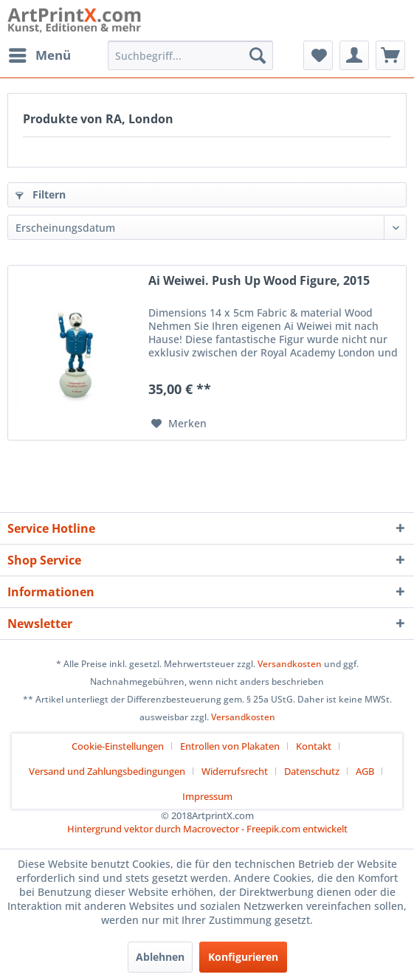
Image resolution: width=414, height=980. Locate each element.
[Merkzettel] (318, 55)
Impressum (207, 796)
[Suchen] (258, 55)
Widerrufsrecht (235, 771)
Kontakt (314, 746)
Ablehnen (160, 957)
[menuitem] (39, 55)
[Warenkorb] (390, 55)
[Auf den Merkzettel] (179, 424)
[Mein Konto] (354, 55)
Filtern (41, 194)
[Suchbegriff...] (190, 55)
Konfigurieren (243, 957)
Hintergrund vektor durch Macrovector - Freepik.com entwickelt (207, 829)
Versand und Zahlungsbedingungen (107, 771)
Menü (40, 54)
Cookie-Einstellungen (118, 746)
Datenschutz (312, 771)
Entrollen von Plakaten (230, 746)
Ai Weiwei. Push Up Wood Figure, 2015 (259, 281)
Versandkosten (290, 664)
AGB (365, 771)
